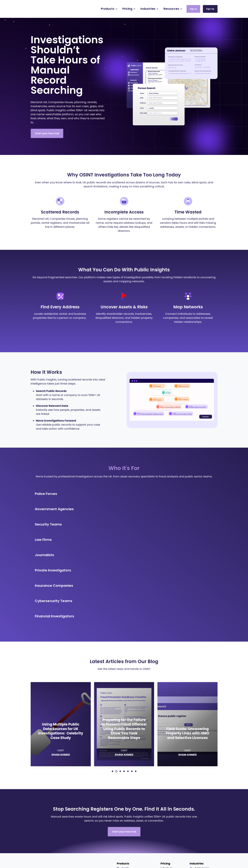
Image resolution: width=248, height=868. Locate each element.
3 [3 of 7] (120, 679)
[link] (49, 9)
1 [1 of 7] (112, 679)
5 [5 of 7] (128, 679)
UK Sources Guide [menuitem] (205, 824)
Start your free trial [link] (47, 133)
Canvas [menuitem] (123, 782)
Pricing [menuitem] (165, 772)
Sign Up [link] (210, 9)
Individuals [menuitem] (167, 776)
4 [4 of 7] (124, 679)
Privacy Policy (156, 858)
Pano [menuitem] (122, 793)
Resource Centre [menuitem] (205, 818)
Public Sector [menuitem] (200, 776)
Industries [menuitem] (197, 772)
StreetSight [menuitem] (126, 798)
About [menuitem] (199, 840)
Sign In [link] (193, 9)
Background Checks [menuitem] (130, 787)
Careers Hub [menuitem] (202, 829)
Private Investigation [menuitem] (203, 798)
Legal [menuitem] (195, 793)
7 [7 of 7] (136, 679)
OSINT (61, 659)
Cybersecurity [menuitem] (200, 803)
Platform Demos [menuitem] (204, 834)
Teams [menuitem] (164, 782)
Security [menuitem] (197, 782)
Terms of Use (140, 858)
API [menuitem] (121, 803)
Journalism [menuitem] (198, 809)
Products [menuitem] (123, 772)
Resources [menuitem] (200, 813)
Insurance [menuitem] (198, 787)
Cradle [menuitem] (123, 776)
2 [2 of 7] (116, 679)
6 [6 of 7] (132, 679)
